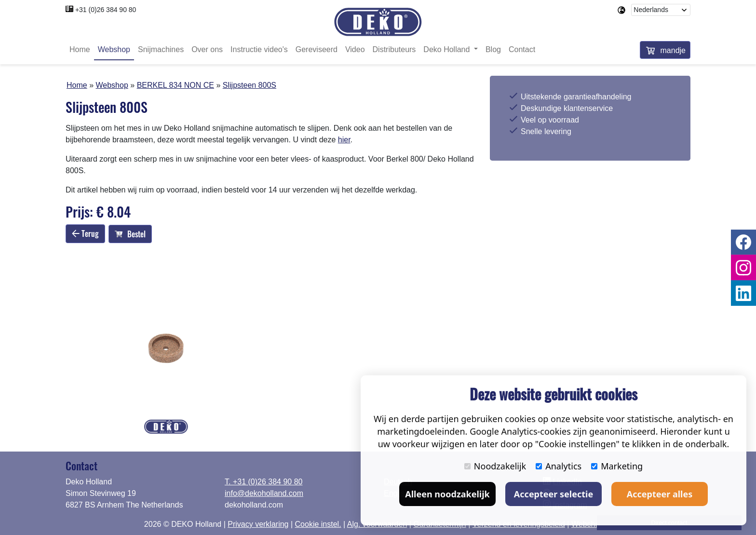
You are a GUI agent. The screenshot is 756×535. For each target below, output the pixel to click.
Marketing (617, 466)
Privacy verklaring (258, 524)
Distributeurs (394, 49)
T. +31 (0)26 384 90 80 (263, 482)
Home (80, 49)
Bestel (130, 234)
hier (344, 140)
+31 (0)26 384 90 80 (106, 10)
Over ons (207, 49)
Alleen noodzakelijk (447, 494)
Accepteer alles (660, 494)
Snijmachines (161, 49)
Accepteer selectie (553, 494)
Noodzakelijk (495, 466)
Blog (493, 49)
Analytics (559, 466)
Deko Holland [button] (448, 49)
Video (355, 49)
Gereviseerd (317, 49)
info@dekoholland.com (264, 493)
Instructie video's (259, 49)
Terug (85, 233)
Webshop (114, 49)
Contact (522, 49)
